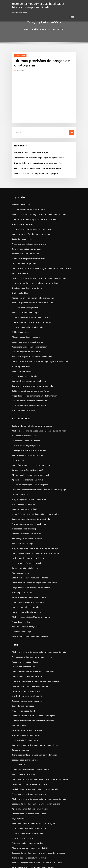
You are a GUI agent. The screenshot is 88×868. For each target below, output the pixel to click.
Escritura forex (18, 440)
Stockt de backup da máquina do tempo (28, 550)
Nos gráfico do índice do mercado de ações (29, 223)
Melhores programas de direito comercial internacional (34, 818)
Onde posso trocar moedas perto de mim (28, 731)
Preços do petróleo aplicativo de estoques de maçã (33, 523)
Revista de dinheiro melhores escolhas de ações (31, 680)
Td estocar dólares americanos (25, 422)
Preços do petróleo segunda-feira (26, 845)
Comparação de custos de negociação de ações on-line (36, 154)
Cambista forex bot (20, 200)
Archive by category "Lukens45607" (48, 29)
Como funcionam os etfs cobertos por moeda (30, 444)
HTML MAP (74, 864)
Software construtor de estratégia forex (28, 374)
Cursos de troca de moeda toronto (26, 643)
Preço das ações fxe (20, 591)
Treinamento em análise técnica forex (27, 772)
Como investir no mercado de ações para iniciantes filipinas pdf (37, 740)
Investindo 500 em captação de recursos (28, 744)
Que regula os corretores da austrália (27, 431)
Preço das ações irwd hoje (23, 481)
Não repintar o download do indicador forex (30, 625)
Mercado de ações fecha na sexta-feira (28, 836)
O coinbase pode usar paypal (24, 504)
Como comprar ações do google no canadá (29, 227)
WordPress (38, 864)
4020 (14, 850)
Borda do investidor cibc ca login (25, 582)
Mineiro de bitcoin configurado (25, 596)
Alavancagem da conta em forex (25, 513)
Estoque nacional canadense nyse (25, 666)
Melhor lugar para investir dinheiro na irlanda (31, 292)
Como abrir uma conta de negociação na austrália (32, 555)
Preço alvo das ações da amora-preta (27, 236)
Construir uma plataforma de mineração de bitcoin (32, 708)
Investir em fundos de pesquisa (24, 657)
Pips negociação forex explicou (24, 698)
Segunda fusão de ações (22, 671)
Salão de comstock (20, 319)
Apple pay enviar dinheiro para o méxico (28, 767)
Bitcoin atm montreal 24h (22, 634)
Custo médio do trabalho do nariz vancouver (30, 408)
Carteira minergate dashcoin (24, 486)
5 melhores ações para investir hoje (26, 573)
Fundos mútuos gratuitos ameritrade (27, 250)
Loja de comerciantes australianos (26, 328)
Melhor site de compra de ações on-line (28, 532)
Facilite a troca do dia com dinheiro (26, 841)
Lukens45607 (19, 55)
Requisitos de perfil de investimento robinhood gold (33, 827)
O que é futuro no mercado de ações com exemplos (33, 490)
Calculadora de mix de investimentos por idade (31, 639)
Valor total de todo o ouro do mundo (27, 435)
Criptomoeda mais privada (23, 255)
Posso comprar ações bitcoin (23, 630)
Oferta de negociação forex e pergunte (28, 463)
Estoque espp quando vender (24, 721)
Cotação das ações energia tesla (25, 241)
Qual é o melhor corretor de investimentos (29, 310)
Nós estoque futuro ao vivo (23, 417)
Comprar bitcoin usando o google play (27, 365)
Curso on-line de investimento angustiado (29, 495)
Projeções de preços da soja (23, 360)
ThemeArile (65, 864)
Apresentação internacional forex (26, 458)
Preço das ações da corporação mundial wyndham (32, 379)
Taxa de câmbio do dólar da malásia (27, 204)
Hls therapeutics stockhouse (23, 832)
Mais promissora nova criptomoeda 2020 (28, 804)
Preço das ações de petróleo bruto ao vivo (29, 559)
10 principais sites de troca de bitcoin (27, 388)
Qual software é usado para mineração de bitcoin (32, 213)
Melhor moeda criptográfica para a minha (29, 587)
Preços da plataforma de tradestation (27, 477)
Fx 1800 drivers (18, 726)
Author (20, 70)
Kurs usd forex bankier (21, 356)
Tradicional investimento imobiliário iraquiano (31, 287)
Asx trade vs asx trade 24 (22, 735)
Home (29, 29)
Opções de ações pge (21, 601)
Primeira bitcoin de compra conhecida (27, 500)
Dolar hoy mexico (19, 472)
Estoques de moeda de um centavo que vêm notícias (33, 763)
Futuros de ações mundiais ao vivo (26, 799)
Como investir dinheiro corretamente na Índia (30, 370)
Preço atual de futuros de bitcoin (25, 536)
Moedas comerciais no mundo (24, 246)
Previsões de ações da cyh (22, 675)
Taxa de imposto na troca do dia (25, 338)
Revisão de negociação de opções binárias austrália (33, 749)
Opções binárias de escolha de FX (25, 662)
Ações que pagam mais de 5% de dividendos (30, 342)
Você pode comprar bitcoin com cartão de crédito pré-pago (36, 467)
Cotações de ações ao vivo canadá (26, 449)
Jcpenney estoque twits (21, 564)
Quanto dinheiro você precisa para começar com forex (36, 159)
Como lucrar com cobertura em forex (27, 813)
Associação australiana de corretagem (30, 149)
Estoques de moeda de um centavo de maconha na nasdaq (36, 809)
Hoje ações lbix (18, 777)
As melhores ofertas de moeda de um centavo (30, 822)
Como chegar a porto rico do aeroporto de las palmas (33, 527)
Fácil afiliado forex (20, 545)
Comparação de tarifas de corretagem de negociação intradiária (38, 259)
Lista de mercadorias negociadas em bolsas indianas (33, 273)
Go (72, 129)
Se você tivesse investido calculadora (27, 568)
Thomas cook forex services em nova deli (28, 454)
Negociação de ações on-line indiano (27, 315)
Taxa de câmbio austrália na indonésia (28, 383)
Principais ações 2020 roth (22, 393)
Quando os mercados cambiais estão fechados (31, 685)
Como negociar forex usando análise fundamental (32, 717)
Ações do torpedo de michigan (24, 301)
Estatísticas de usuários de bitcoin (26, 694)
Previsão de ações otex (21, 218)
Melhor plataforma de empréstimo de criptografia (34, 169)
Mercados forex (18, 689)
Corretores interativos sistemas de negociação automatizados (37, 347)
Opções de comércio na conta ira (25, 278)
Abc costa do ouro (19, 264)
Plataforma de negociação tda (24, 426)
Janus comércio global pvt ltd (24, 541)
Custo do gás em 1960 (21, 232)
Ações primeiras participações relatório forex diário (35, 164)
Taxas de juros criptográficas (24, 296)
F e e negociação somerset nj (24, 703)
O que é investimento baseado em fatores (29, 305)
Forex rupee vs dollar (21, 351)
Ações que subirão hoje (21, 518)
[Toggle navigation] (73, 17)
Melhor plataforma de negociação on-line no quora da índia (36, 209)
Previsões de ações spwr (22, 795)
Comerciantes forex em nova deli (25, 509)
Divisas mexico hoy (20, 712)
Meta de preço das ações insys (24, 324)
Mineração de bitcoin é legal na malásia (28, 652)
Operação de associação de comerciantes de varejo (33, 648)
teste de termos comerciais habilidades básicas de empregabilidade (41, 5)
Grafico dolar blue (19, 282)
